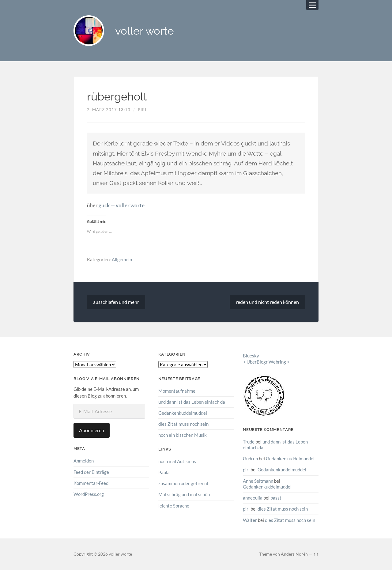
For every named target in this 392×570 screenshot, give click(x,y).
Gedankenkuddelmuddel (183, 413)
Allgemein (122, 259)
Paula (164, 472)
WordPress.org (89, 494)
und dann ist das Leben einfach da (192, 402)
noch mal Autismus (177, 461)
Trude (249, 442)
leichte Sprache (174, 506)
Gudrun (250, 459)
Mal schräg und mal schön (184, 494)
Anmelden (84, 461)
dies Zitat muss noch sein (183, 424)
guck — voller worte (122, 205)
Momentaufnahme (177, 391)
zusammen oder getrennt (183, 483)
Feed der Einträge (91, 472)
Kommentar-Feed (91, 483)
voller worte (145, 31)
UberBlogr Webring (266, 362)
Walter (250, 520)
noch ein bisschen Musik (183, 435)
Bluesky (251, 356)
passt (276, 498)
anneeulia (253, 498)
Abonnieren (92, 430)
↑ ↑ (316, 554)
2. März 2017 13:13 (109, 110)
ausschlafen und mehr (116, 302)
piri (142, 110)
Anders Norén (294, 554)
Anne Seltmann (258, 481)
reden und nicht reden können (267, 302)
